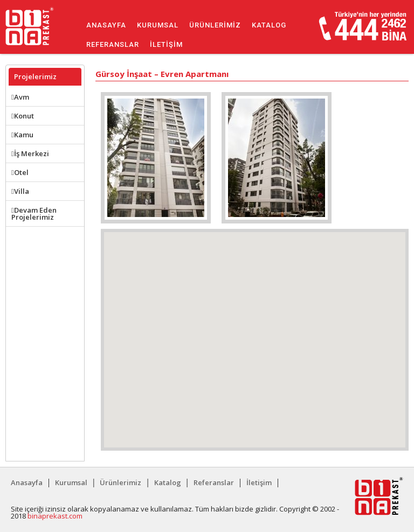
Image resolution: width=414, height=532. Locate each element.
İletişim (166, 44)
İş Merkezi (30, 153)
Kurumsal (158, 25)
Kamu (22, 135)
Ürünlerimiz (215, 25)
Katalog (269, 25)
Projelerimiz (35, 76)
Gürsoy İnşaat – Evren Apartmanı (162, 75)
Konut (23, 116)
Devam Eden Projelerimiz (34, 213)
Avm (20, 97)
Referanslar (113, 44)
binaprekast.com (55, 516)
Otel (20, 172)
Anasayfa (106, 25)
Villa (20, 191)
